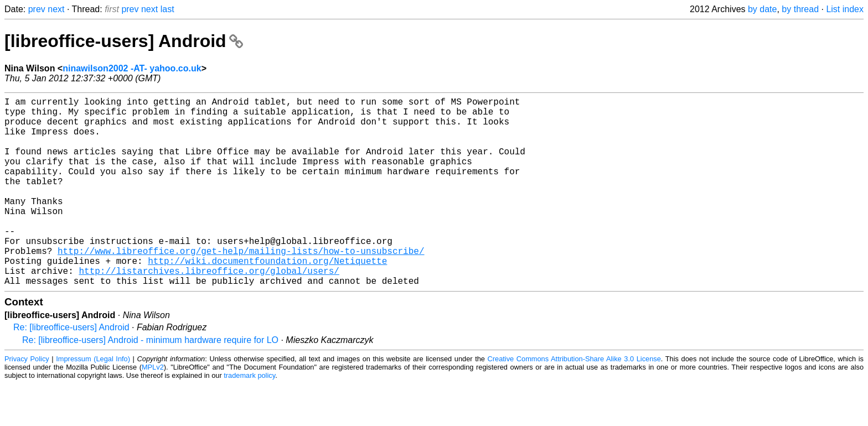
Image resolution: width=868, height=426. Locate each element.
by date (762, 9)
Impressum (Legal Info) (93, 401)
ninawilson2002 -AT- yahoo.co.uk (132, 68)
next (56, 9)
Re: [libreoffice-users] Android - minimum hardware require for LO (150, 382)
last (167, 9)
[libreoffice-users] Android (124, 41)
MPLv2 (153, 409)
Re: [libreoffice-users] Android (71, 369)
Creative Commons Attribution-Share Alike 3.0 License (574, 401)
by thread (800, 9)
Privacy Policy (27, 401)
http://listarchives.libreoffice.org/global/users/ (209, 310)
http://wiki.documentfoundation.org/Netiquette (267, 298)
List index (845, 9)
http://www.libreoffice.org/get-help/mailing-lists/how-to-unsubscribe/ (241, 286)
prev (37, 9)
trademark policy (249, 417)
